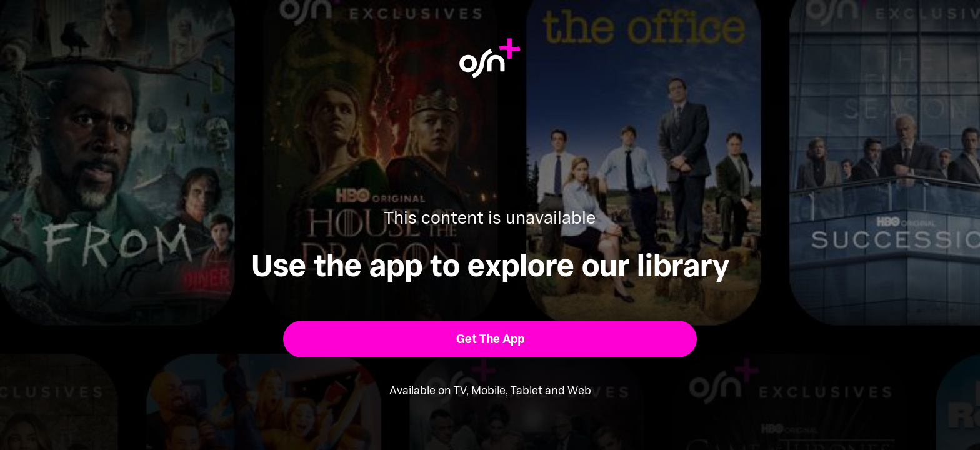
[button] (490, 339)
